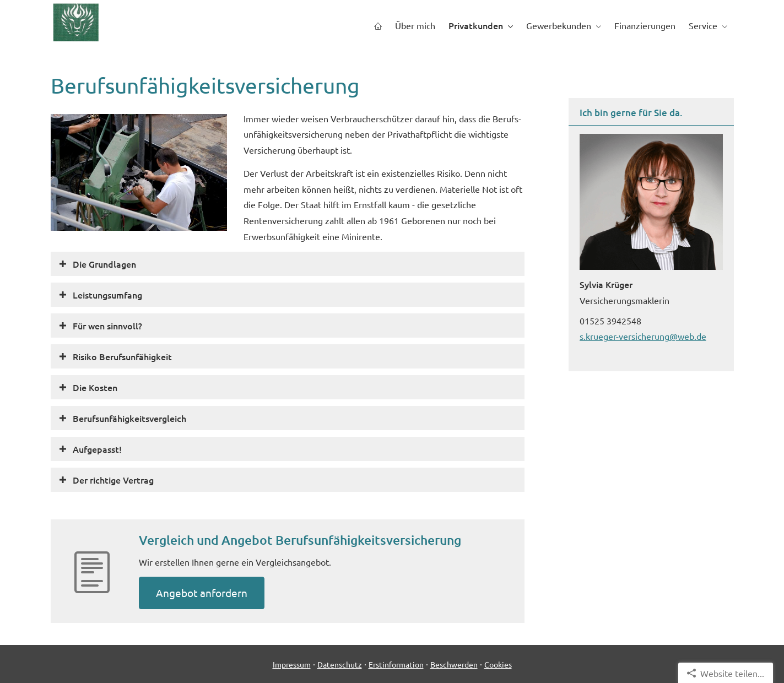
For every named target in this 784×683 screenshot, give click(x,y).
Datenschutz (340, 664)
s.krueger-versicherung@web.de (643, 336)
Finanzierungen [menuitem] (645, 25)
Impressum (292, 664)
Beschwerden (454, 664)
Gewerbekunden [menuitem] (559, 25)
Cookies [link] (498, 664)
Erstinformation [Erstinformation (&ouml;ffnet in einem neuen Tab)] (396, 664)
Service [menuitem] (703, 25)
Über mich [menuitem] (415, 25)
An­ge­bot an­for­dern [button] (202, 593)
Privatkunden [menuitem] (476, 25)
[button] (104, 264)
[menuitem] (378, 26)
